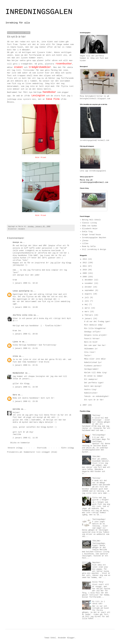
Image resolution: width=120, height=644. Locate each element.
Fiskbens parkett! (93, 366)
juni (87, 301)
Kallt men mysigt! (93, 386)
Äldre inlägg (68, 448)
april (88, 308)
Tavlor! (88, 356)
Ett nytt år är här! (94, 400)
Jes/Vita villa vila (23, 315)
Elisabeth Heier (90, 229)
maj (87, 305)
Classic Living (89, 223)
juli (87, 298)
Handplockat (18, 373)
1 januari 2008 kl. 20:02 (25, 334)
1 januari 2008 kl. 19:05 (25, 307)
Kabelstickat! (91, 393)
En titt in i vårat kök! (99, 603)
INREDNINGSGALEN (39, 12)
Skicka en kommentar (20, 443)
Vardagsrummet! (92, 369)
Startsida (42, 448)
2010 (85, 270)
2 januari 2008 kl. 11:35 (25, 438)
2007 (85, 405)
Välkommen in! (91, 349)
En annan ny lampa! (94, 376)
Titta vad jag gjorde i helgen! (101, 499)
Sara (15, 395)
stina (15, 356)
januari (89, 319)
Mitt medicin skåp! (94, 325)
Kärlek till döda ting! (96, 373)
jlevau (85, 241)
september (90, 290)
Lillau (85, 243)
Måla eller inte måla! (95, 359)
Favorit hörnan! (92, 339)
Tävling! (96, 415)
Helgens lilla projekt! (96, 335)
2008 (85, 277)
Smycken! (96, 563)
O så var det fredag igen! (97, 322)
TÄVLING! (96, 457)
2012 (85, 263)
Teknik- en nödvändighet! (97, 396)
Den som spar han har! (95, 345)
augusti (89, 294)
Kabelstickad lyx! (93, 362)
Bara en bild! (91, 342)
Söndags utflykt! (93, 332)
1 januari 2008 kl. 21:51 (25, 348)
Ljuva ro (17, 342)
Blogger (71, 638)
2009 (85, 273)
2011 (85, 266)
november (89, 283)
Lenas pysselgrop (21, 291)
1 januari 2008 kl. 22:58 (25, 387)
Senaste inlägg (15, 448)
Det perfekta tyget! (94, 383)
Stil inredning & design (94, 249)
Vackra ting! (90, 390)
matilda (16, 409)
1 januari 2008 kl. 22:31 (25, 365)
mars (87, 312)
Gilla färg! (98, 582)
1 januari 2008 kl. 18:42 (25, 283)
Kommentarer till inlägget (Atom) (40, 452)
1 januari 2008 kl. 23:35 (25, 401)
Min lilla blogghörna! (95, 328)
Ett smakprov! (91, 379)
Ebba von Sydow (89, 226)
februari (89, 315)
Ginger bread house (91, 235)
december (89, 280)
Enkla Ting (87, 232)
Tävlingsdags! (99, 435)
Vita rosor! (90, 352)
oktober (89, 287)
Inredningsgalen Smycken (94, 238)
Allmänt (22, 229)
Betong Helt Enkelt (91, 220)
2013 (85, 259)
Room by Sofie (89, 246)
